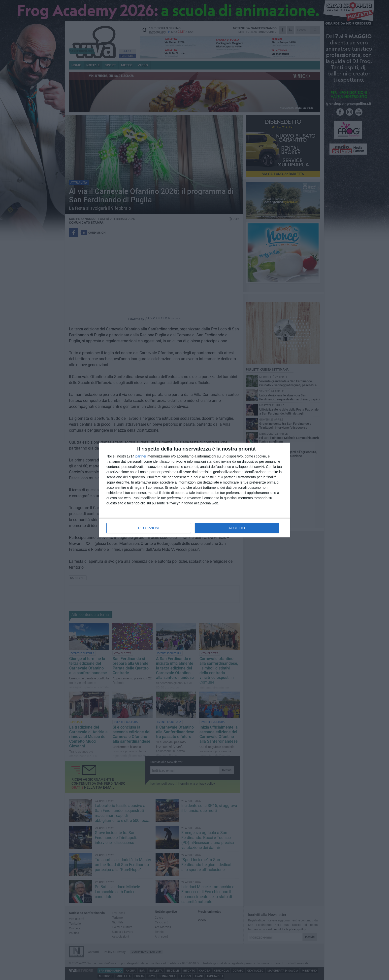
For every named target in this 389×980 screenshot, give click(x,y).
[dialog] (194, 490)
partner (141, 456)
